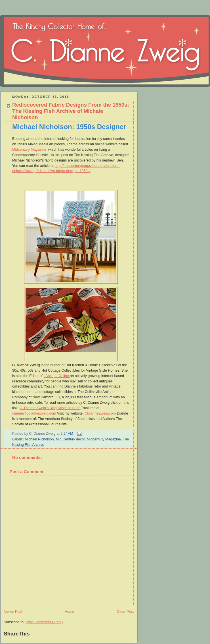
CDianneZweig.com (100, 413)
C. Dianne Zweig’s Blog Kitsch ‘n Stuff (50, 408)
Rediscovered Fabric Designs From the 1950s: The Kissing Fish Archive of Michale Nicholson (71, 111)
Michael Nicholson (39, 439)
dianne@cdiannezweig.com (34, 413)
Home (70, 612)
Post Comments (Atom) (44, 622)
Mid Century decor (70, 439)
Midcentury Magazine (30, 150)
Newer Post (13, 612)
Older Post (125, 612)
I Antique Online (57, 376)
